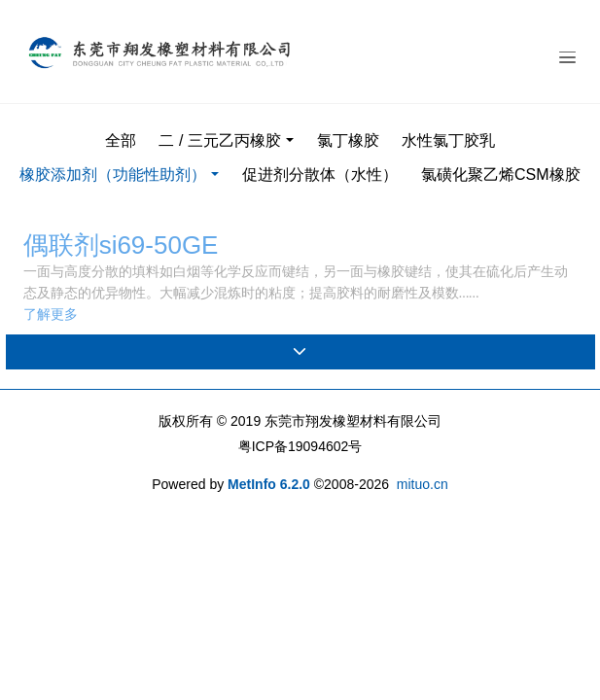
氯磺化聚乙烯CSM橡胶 (501, 175)
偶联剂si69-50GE (121, 245)
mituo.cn (423, 484)
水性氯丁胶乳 (448, 140)
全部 (121, 140)
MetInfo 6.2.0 (269, 484)
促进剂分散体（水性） (320, 175)
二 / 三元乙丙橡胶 (219, 140)
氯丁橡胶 (348, 140)
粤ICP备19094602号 (300, 446)
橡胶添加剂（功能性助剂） (113, 175)
